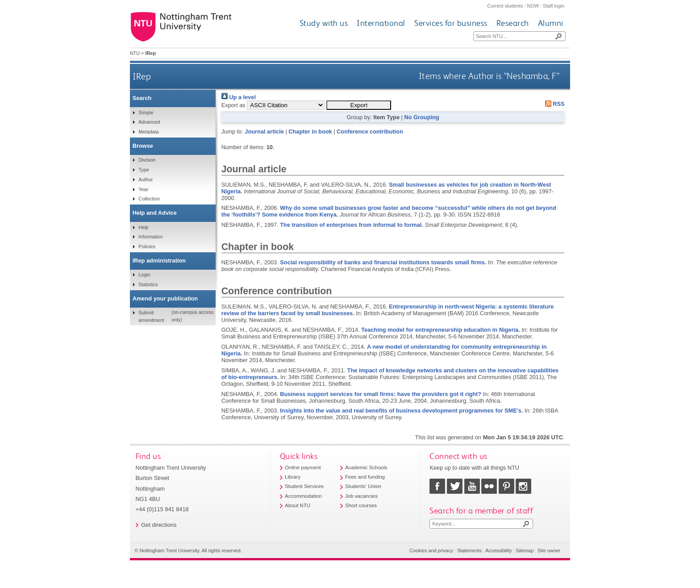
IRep (142, 76)
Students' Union (363, 486)
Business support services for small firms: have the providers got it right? (381, 394)
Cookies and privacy (431, 550)
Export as (233, 105)
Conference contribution (370, 131)
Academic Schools (366, 467)
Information (150, 237)
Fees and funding (365, 477)
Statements (469, 550)
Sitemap (525, 550)
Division (147, 160)
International (381, 23)
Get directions (159, 525)
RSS (553, 104)
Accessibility (498, 550)
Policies (147, 246)
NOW (533, 6)
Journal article (264, 131)
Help (143, 227)
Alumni (551, 23)
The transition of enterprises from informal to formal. (352, 225)
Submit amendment (151, 316)
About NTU (298, 505)
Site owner (549, 550)
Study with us (324, 23)
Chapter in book (310, 131)
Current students (505, 6)
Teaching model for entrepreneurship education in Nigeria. (440, 330)
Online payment (303, 467)
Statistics (148, 284)
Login (144, 275)
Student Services (304, 486)
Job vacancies (361, 496)
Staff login (554, 6)
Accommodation (303, 496)
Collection (149, 199)
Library (293, 477)
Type (144, 170)
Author (146, 179)
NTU (135, 53)
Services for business (451, 23)
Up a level (239, 97)
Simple (146, 113)
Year (143, 189)
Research (513, 23)
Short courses (361, 505)
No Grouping (421, 117)
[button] (359, 105)
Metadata (148, 132)
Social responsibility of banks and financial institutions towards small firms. (383, 262)
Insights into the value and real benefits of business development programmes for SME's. (401, 411)
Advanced (149, 122)
